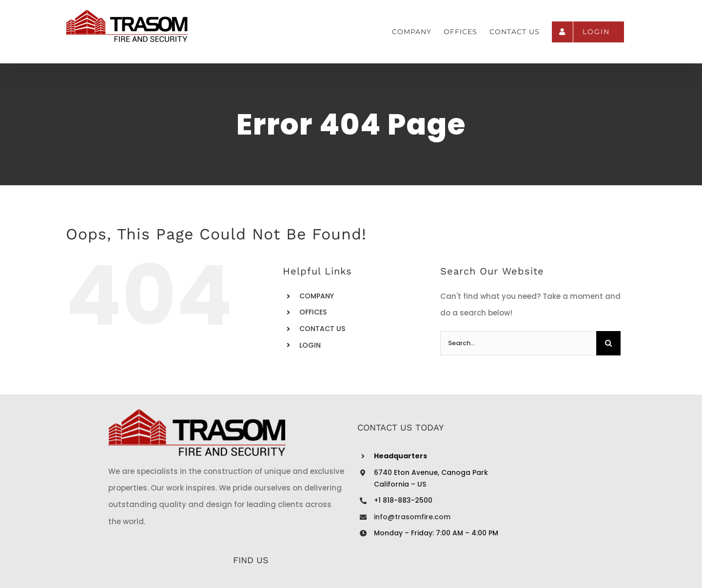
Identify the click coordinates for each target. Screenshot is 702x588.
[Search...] (518, 343)
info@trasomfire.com (316, 517)
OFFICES (313, 312)
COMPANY (317, 296)
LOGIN (310, 345)
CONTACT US (322, 329)
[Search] (608, 343)
